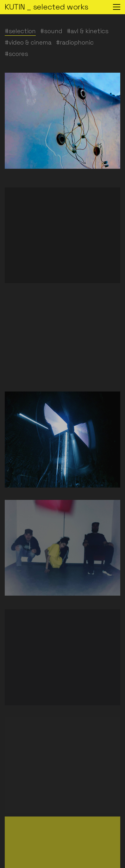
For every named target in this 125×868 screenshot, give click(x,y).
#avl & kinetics (88, 31)
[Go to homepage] (46, 7)
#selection (20, 31)
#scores (16, 54)
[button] (117, 7)
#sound (51, 31)
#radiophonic (75, 42)
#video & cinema (28, 42)
